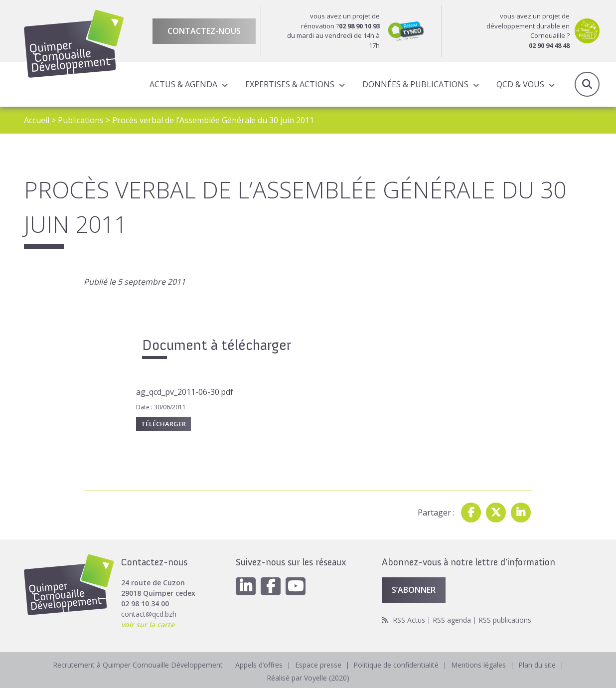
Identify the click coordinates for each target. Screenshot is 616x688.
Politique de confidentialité (396, 665)
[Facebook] (271, 586)
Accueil (37, 120)
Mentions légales (479, 665)
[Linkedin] (246, 586)
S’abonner (414, 590)
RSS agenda (452, 620)
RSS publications (505, 620)
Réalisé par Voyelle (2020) (308, 678)
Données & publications (415, 84)
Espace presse (318, 665)
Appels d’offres (259, 665)
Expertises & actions (290, 84)
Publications (81, 120)
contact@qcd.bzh (149, 614)
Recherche (587, 84)
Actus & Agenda (183, 84)
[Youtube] (296, 586)
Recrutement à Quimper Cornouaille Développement (138, 665)
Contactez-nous (204, 31)
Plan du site (538, 665)
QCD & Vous (520, 84)
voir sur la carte (148, 624)
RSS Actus (409, 620)
